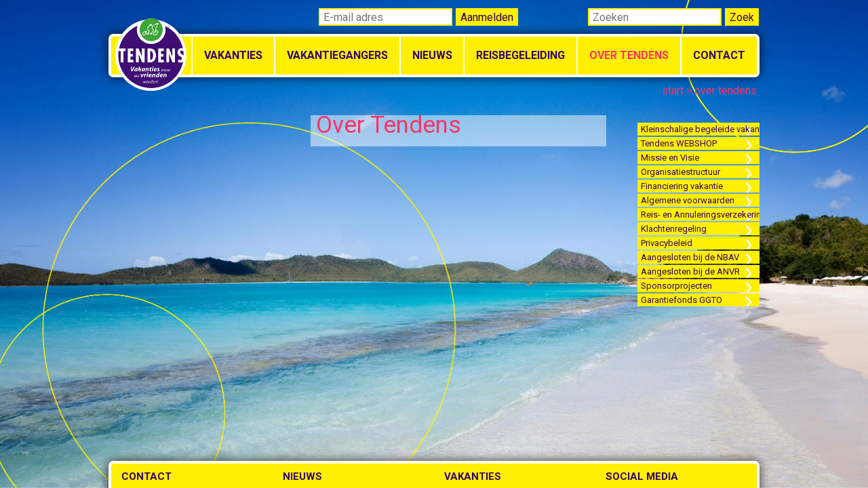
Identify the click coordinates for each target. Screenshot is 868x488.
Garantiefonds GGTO (682, 300)
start (673, 90)
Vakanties (233, 55)
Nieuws (432, 55)
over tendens (726, 90)
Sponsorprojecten (676, 286)
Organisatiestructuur (680, 172)
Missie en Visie (670, 158)
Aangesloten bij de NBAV (690, 257)
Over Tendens (629, 55)
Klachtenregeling (674, 229)
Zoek (742, 17)
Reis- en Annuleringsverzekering (700, 215)
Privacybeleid (667, 243)
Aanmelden (487, 17)
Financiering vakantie (682, 186)
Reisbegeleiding (520, 55)
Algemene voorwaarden (688, 200)
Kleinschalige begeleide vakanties (700, 129)
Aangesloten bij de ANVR (690, 271)
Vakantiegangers (337, 55)
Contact (719, 55)
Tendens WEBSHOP (679, 143)
